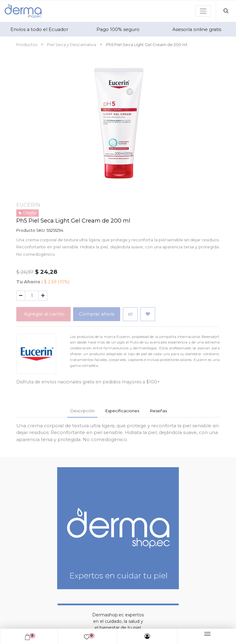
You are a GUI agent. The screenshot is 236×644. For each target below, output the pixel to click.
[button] (130, 314)
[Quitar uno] (21, 296)
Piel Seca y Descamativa (72, 45)
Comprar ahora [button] (97, 314)
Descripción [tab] (83, 411)
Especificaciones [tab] (122, 411)
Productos (27, 45)
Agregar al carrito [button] (44, 314)
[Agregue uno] (43, 296)
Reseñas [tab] (158, 411)
